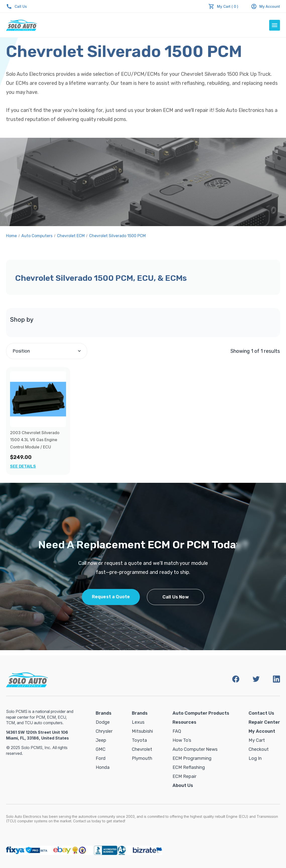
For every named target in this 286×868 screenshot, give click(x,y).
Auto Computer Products (201, 713)
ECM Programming (192, 758)
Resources (184, 722)
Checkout (259, 749)
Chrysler (104, 731)
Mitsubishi (142, 731)
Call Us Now (176, 597)
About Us (183, 785)
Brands (104, 713)
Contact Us (261, 713)
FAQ (177, 731)
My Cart (257, 740)
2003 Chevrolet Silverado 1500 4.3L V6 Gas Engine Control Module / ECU (35, 440)
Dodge (103, 722)
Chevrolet (142, 749)
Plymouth (142, 758)
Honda (103, 767)
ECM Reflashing (189, 767)
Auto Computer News (195, 749)
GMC (101, 749)
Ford (101, 758)
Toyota (139, 740)
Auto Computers (37, 236)
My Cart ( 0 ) (228, 6)
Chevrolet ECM (71, 236)
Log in (255, 758)
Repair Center (264, 722)
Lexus (138, 722)
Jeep (101, 740)
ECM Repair (184, 776)
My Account (265, 6)
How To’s (182, 740)
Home (11, 236)
